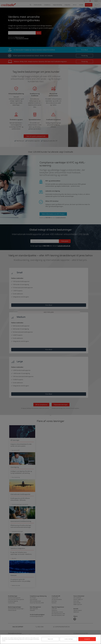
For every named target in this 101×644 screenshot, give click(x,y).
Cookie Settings (69, 639)
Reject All (50, 639)
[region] (50, 639)
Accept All (87, 639)
